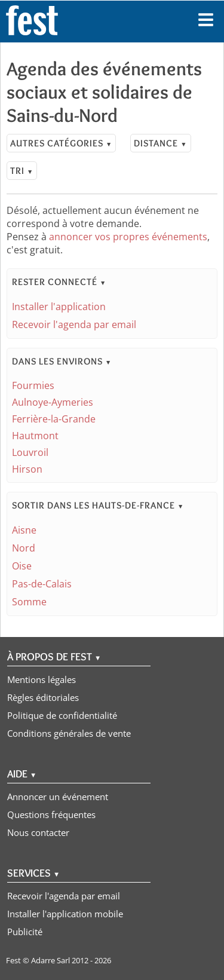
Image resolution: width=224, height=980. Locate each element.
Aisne (24, 530)
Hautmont (35, 436)
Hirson (27, 469)
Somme (29, 602)
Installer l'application (59, 307)
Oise (22, 566)
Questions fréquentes (51, 814)
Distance (160, 143)
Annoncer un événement (58, 797)
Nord (24, 548)
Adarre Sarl (50, 960)
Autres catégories (61, 143)
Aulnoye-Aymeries (53, 402)
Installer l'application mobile (65, 914)
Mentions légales (42, 679)
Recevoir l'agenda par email (74, 324)
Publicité (25, 932)
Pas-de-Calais (42, 584)
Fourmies (33, 385)
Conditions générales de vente (69, 733)
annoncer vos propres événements (128, 237)
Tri (22, 171)
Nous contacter (38, 832)
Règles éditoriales (43, 697)
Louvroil (30, 452)
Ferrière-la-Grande (54, 419)
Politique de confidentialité (62, 715)
